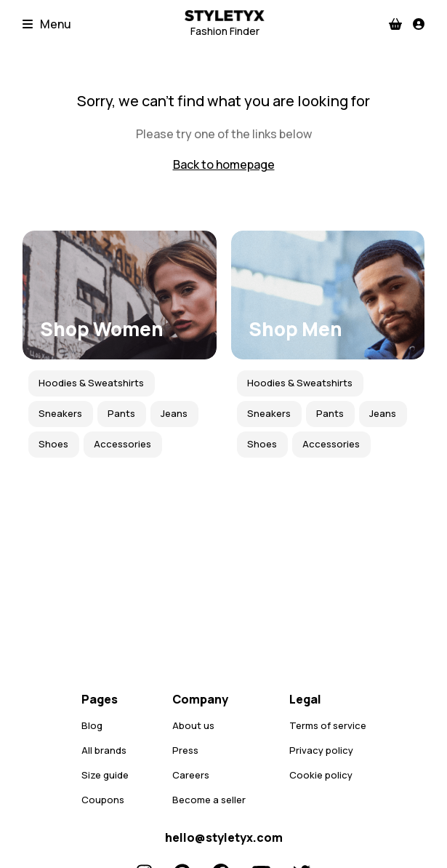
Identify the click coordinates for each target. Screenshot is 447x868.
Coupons (103, 800)
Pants (121, 413)
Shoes (53, 444)
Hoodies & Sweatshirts (91, 383)
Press (185, 750)
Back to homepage (224, 164)
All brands (104, 750)
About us (193, 725)
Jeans (174, 413)
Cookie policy (321, 775)
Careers (191, 775)
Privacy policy (321, 750)
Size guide (105, 775)
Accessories (122, 444)
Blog (92, 725)
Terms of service (328, 725)
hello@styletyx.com (224, 837)
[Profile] (419, 24)
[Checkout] (395, 24)
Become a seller (209, 800)
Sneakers (60, 413)
